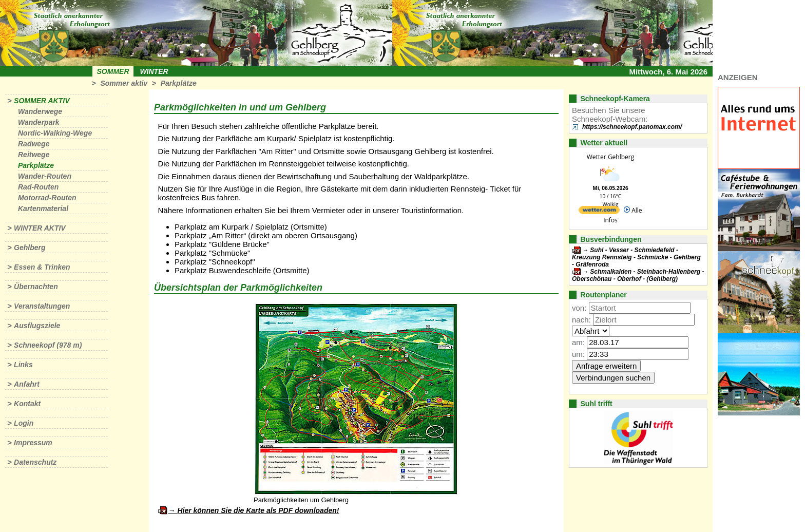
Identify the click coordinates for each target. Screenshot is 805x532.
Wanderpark (39, 122)
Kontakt (27, 404)
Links (23, 365)
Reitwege (34, 155)
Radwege (34, 144)
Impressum (33, 443)
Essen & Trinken (42, 267)
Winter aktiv (40, 228)
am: (578, 342)
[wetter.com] (599, 212)
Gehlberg (30, 248)
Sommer (113, 71)
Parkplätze (179, 83)
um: (578, 354)
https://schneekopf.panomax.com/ (632, 127)
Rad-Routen (38, 187)
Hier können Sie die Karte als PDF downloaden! (258, 510)
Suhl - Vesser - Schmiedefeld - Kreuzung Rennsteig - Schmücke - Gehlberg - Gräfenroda (636, 257)
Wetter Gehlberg (610, 157)
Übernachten (36, 287)
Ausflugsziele (37, 326)
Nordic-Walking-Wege (55, 133)
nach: (581, 320)
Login (24, 423)
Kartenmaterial (43, 208)
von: (579, 308)
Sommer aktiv (124, 83)
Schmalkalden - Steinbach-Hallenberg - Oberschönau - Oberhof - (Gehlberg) (638, 275)
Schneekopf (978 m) (48, 345)
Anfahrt (27, 384)
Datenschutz (35, 462)
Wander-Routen (45, 176)
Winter (154, 71)
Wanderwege (40, 111)
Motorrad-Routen (47, 198)
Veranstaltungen (42, 306)
